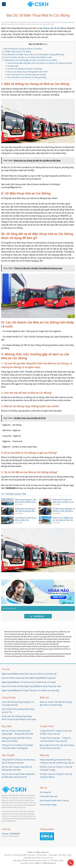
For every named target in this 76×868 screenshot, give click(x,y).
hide (45, 44)
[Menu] (4, 4)
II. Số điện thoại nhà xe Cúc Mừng (17, 51)
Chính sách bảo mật (49, 796)
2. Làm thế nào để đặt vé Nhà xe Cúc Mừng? (24, 69)
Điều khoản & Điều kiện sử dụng (54, 801)
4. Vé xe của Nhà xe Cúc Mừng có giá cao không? (25, 74)
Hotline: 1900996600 (11, 834)
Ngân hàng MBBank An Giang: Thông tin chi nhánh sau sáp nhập (30, 690)
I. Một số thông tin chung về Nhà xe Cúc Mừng (22, 49)
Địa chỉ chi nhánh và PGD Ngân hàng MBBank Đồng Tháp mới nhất (31, 686)
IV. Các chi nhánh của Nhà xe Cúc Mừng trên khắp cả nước (27, 57)
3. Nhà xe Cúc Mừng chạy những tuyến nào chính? (27, 72)
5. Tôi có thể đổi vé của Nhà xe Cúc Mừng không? (26, 77)
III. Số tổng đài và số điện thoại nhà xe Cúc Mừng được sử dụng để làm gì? (33, 54)
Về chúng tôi (45, 792)
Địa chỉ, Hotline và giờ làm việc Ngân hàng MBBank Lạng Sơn (29, 678)
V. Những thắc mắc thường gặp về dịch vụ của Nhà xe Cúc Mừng (30, 60)
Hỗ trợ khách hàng (48, 805)
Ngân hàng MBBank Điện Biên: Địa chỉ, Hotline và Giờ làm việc (29, 674)
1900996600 (37, 616)
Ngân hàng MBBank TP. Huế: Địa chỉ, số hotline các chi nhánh (29, 682)
